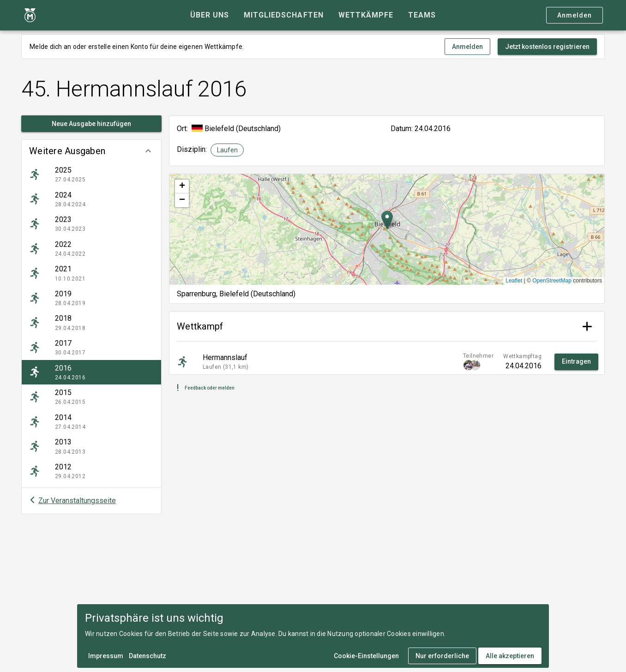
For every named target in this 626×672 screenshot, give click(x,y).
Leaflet (514, 281)
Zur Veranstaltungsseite (77, 501)
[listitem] (91, 174)
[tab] (210, 15)
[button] (91, 151)
